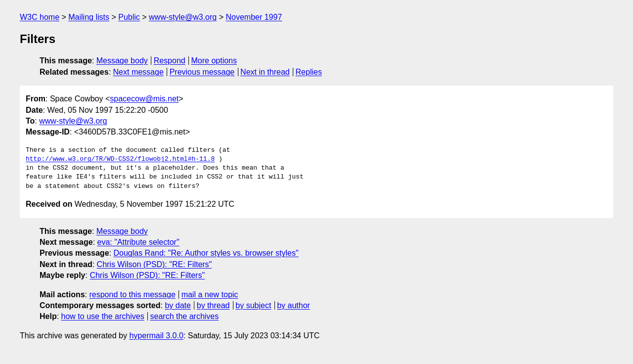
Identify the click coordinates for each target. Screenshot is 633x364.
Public (129, 17)
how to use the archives (103, 316)
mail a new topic (210, 295)
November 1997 (254, 17)
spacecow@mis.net (144, 99)
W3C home (40, 17)
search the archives (185, 316)
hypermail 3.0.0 (156, 336)
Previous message (202, 72)
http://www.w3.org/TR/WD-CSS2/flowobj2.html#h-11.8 (120, 159)
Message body (122, 61)
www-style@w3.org (183, 17)
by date (178, 305)
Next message (138, 72)
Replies (309, 72)
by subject (253, 305)
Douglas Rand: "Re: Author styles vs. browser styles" (206, 253)
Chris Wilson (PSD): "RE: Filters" (155, 264)
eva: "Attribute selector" (138, 242)
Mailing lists (89, 17)
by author (294, 305)
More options (214, 61)
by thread (213, 305)
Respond (170, 61)
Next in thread (265, 72)
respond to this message (132, 295)
